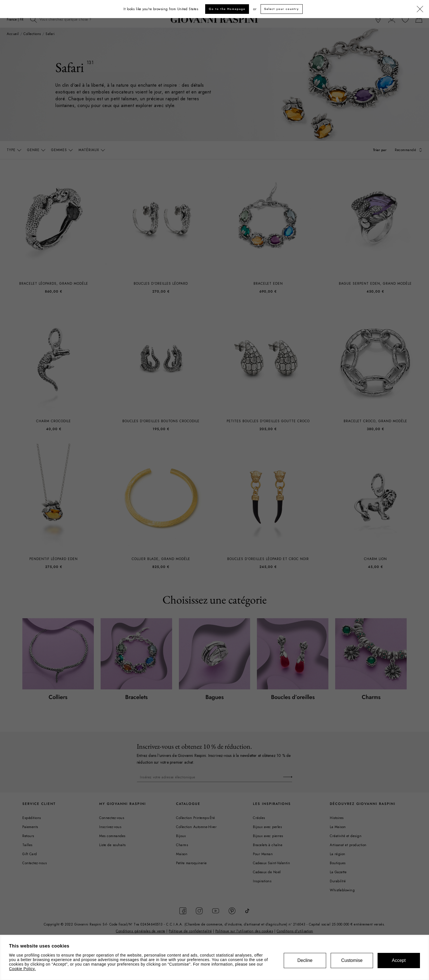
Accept (399, 960)
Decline (305, 960)
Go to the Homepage (227, 9)
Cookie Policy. (22, 969)
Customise (352, 960)
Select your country (282, 9)
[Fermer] (420, 9)
